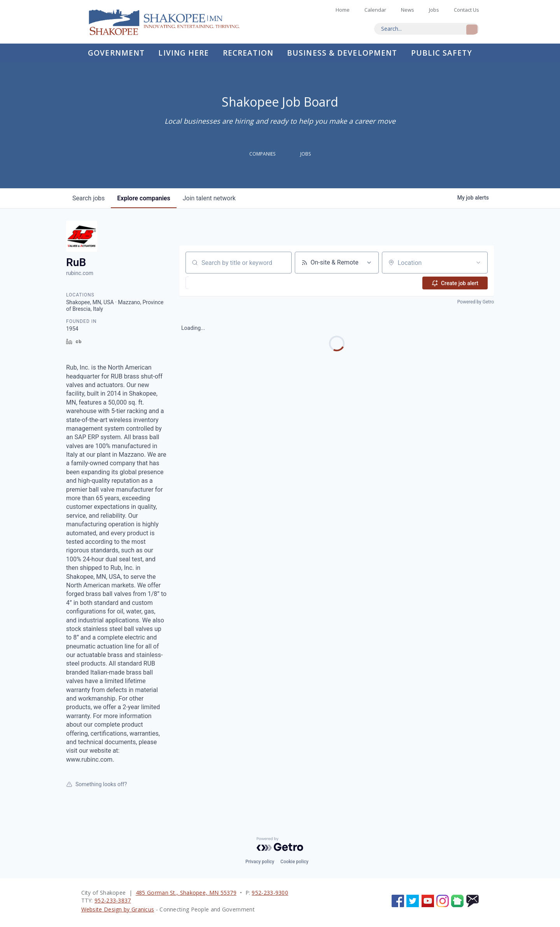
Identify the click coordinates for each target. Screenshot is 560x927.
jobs (88, 198)
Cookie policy (294, 862)
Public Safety (442, 53)
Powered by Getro (476, 302)
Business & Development (342, 53)
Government (116, 53)
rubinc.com (80, 273)
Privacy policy (260, 862)
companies (143, 198)
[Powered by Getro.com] (280, 844)
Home (171, 22)
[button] (207, 283)
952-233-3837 (113, 900)
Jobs (434, 10)
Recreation (248, 53)
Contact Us (466, 10)
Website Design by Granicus (118, 909)
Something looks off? (96, 784)
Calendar (375, 10)
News (408, 10)
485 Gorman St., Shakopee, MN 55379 (186, 893)
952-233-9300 (270, 893)
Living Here (184, 53)
